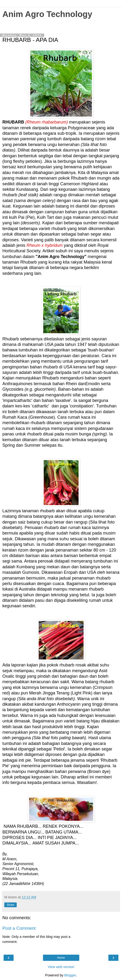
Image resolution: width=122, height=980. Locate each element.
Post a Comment (19, 928)
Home (61, 958)
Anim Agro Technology (47, 14)
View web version (61, 967)
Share (11, 905)
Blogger (70, 975)
